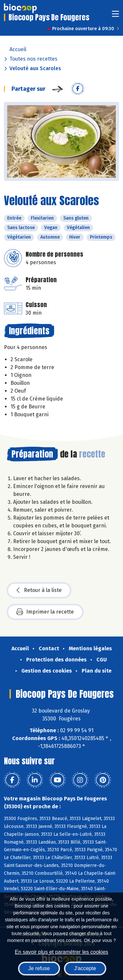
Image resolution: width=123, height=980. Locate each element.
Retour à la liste (39, 590)
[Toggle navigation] (115, 16)
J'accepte (85, 968)
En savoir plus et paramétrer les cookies (61, 952)
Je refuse (39, 968)
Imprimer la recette (45, 612)
